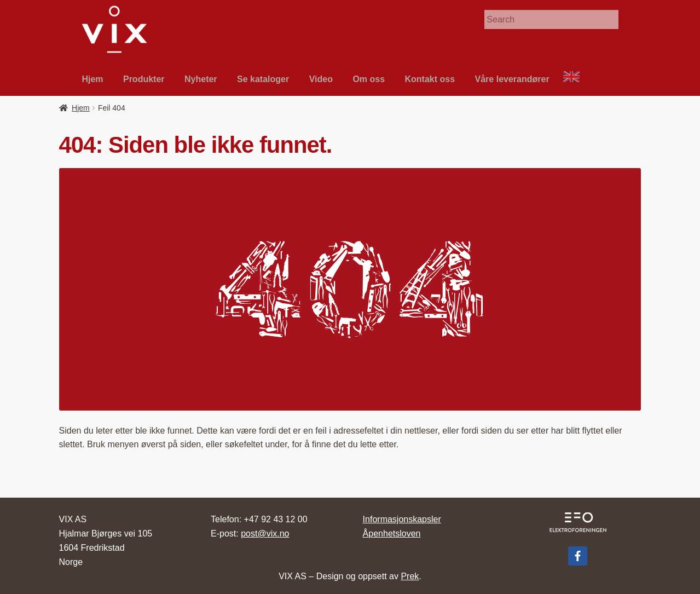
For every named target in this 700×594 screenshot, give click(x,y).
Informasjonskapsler (402, 519)
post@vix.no (265, 534)
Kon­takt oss (430, 79)
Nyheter (201, 79)
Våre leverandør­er (512, 79)
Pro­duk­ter (144, 79)
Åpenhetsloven (392, 534)
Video (321, 79)
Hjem (92, 79)
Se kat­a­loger (263, 79)
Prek (410, 576)
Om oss (369, 79)
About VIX (576, 79)
